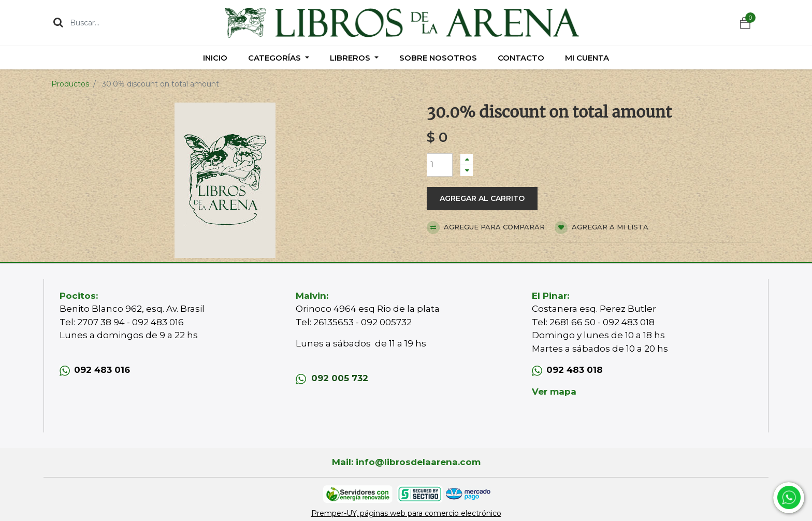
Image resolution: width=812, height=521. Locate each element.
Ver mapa (554, 392)
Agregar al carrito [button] (482, 198)
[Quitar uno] (467, 171)
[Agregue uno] (467, 159)
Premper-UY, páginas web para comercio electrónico (406, 513)
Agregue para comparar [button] (486, 228)
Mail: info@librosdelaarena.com (406, 462)
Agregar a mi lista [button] (601, 228)
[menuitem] (215, 58)
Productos (70, 84)
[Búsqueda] (58, 22)
